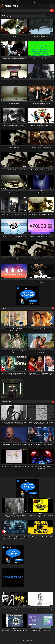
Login (30, 2)
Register (35, 2)
